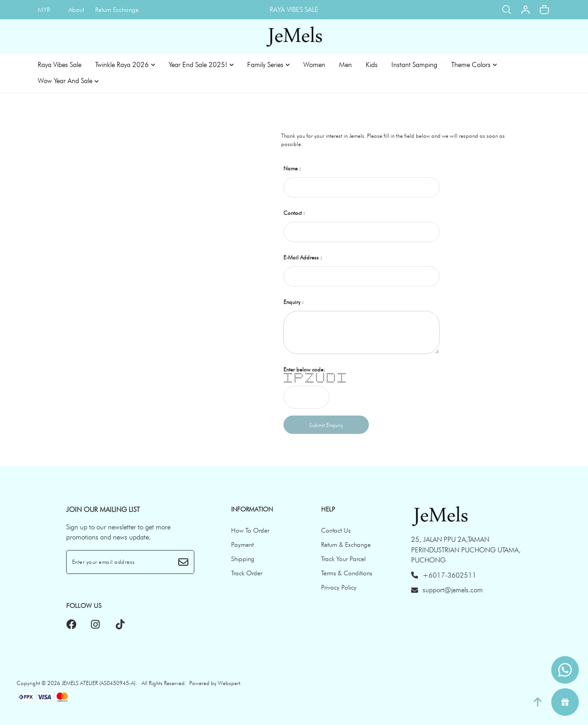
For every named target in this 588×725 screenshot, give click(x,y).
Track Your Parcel (343, 559)
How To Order (250, 530)
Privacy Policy (339, 587)
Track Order (247, 573)
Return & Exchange (346, 545)
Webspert (229, 683)
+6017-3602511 (444, 575)
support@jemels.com (447, 590)
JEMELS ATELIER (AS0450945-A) (99, 683)
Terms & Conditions (347, 573)
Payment (242, 545)
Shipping (243, 559)
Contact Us (336, 530)
